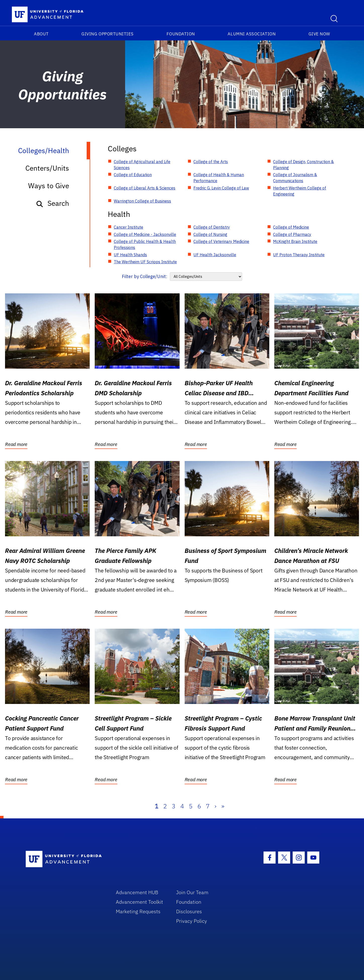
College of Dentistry (212, 227)
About (41, 34)
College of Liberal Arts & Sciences (145, 188)
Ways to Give (49, 186)
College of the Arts (211, 162)
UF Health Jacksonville (215, 255)
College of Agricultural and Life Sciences (142, 165)
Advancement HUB (137, 892)
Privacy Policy (192, 921)
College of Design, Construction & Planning (303, 165)
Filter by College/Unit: (145, 276)
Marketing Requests (138, 911)
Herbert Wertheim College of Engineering (300, 191)
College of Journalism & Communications (295, 178)
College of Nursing (210, 234)
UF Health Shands (130, 255)
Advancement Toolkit (139, 902)
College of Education (133, 175)
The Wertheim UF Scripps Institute (145, 262)
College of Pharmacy (292, 234)
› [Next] (215, 806)
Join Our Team (192, 892)
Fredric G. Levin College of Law (221, 188)
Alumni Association (252, 34)
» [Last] (223, 806)
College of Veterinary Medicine (221, 241)
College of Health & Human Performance (219, 178)
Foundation (181, 34)
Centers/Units (47, 168)
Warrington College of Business (142, 201)
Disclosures (189, 911)
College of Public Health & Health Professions (145, 244)
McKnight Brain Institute (295, 241)
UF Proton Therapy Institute (299, 255)
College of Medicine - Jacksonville (145, 234)
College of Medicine (291, 227)
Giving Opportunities (108, 34)
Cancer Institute (128, 227)
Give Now (319, 34)
